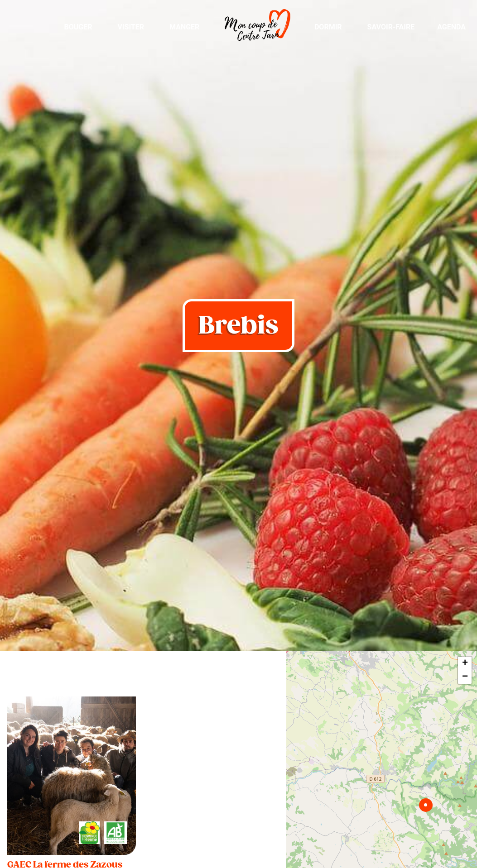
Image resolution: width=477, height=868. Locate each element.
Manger (184, 27)
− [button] (465, 677)
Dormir (328, 27)
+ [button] (465, 663)
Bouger (78, 27)
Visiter (131, 27)
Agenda (451, 27)
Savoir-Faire (391, 27)
